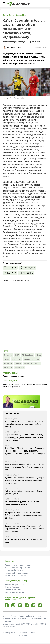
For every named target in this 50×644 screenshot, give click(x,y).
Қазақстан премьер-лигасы (18, 565)
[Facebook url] (7, 606)
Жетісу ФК (8, 367)
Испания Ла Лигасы (14, 570)
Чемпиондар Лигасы (14, 584)
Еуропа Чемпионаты (14, 592)
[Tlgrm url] (33, 605)
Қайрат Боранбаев (32, 359)
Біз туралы (24, 633)
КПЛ (17, 355)
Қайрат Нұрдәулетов (32, 363)
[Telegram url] (27, 605)
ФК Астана (8, 355)
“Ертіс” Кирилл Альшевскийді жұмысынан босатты (23, 541)
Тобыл (18, 363)
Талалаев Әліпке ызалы (13, 376)
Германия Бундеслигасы (16, 573)
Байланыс (34, 633)
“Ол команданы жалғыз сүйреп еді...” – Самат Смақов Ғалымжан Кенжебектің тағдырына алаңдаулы (25, 467)
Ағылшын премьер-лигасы (17, 568)
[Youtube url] (20, 606)
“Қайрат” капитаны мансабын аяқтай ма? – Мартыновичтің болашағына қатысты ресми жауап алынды (24, 529)
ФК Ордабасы (28, 355)
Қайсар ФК (19, 367)
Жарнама (23, 635)
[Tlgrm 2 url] (40, 605)
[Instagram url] (13, 606)
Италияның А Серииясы (16, 576)
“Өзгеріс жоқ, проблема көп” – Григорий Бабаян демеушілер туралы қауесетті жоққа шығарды (24, 515)
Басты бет (7, 15)
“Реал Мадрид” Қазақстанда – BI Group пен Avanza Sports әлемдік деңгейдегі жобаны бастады (24, 424)
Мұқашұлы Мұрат (14, 47)
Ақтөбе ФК (8, 363)
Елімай (7, 359)
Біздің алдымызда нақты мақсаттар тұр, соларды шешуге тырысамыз (25, 385)
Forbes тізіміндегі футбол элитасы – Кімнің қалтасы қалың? (24, 492)
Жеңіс (39, 355)
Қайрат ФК (17, 359)
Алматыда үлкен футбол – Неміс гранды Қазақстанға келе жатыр (23, 503)
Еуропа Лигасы (12, 587)
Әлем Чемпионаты (13, 590)
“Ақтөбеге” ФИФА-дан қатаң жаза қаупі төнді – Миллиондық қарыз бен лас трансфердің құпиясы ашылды (24, 437)
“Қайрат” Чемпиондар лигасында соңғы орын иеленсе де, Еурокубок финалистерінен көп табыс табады (25, 480)
